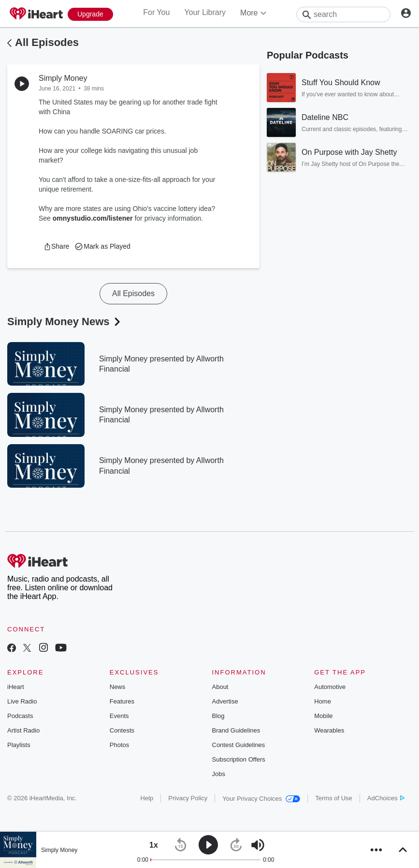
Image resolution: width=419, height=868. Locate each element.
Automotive (330, 687)
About (220, 687)
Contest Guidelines (239, 745)
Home (323, 701)
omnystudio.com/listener (93, 218)
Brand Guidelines (236, 730)
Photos (119, 745)
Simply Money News (65, 322)
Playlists (19, 745)
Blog (218, 716)
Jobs (219, 774)
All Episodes (47, 42)
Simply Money (59, 850)
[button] (56, 246)
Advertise (225, 701)
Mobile (323, 716)
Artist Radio (23, 730)
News (118, 687)
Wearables (329, 730)
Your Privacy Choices (261, 799)
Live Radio (22, 701)
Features (122, 701)
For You (156, 12)
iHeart (16, 687)
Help (147, 798)
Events (119, 716)
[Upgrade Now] (90, 14)
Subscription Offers (239, 759)
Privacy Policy (188, 798)
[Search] (343, 15)
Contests (122, 730)
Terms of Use (334, 798)
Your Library (205, 12)
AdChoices (386, 798)
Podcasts (20, 716)
